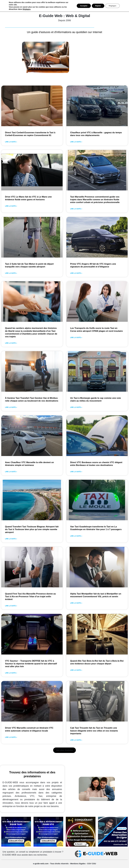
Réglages (27, 9)
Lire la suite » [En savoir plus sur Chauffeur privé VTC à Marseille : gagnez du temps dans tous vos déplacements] (76, 142)
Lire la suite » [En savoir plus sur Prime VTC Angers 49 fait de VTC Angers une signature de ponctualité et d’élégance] (76, 273)
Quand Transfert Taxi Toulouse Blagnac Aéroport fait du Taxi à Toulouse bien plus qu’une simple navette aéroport (32, 529)
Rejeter (96, 6)
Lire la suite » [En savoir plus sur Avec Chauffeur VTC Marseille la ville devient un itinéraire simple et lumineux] (11, 472)
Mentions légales (78, 864)
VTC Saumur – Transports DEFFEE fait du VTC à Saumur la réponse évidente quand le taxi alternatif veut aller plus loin (31, 664)
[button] (65, 750)
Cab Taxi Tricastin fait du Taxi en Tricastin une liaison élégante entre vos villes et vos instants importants (94, 731)
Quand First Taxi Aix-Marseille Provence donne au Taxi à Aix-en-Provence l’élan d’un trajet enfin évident (30, 597)
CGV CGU (92, 864)
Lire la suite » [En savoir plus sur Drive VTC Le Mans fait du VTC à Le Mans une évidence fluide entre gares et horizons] (11, 206)
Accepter (81, 6)
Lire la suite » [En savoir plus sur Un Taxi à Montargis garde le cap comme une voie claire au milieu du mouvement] (76, 407)
